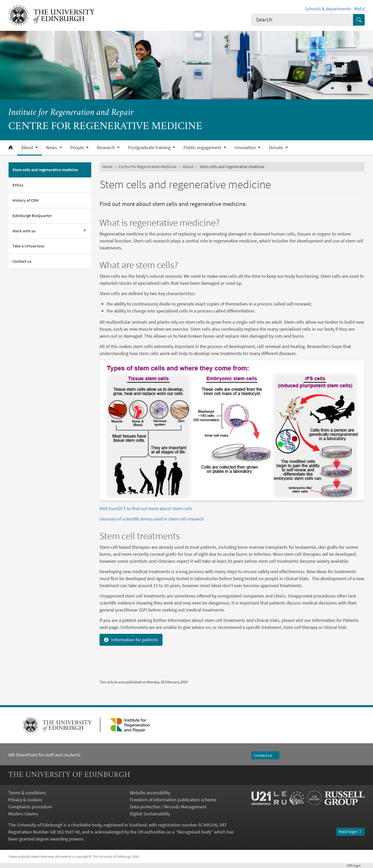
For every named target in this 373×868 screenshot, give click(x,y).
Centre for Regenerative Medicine (148, 166)
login (356, 866)
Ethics (18, 185)
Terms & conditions (27, 793)
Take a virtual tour (29, 246)
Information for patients (131, 640)
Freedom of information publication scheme (173, 800)
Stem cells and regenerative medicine (45, 170)
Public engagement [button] (203, 148)
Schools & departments (328, 9)
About (188, 166)
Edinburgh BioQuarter (32, 216)
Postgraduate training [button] (150, 148)
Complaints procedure (30, 807)
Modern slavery (23, 814)
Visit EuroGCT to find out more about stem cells (146, 508)
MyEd (360, 9)
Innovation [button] (246, 148)
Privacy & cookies (25, 800)
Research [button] (106, 148)
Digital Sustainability (150, 814)
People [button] (78, 148)
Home (107, 166)
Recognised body (194, 832)
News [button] (52, 148)
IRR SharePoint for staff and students (44, 755)
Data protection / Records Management (168, 807)
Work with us (24, 231)
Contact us (22, 261)
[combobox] (302, 20)
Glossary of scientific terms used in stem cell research (152, 519)
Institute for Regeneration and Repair (71, 113)
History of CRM (26, 200)
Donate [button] (276, 148)
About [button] (28, 148)
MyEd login (350, 831)
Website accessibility (150, 793)
